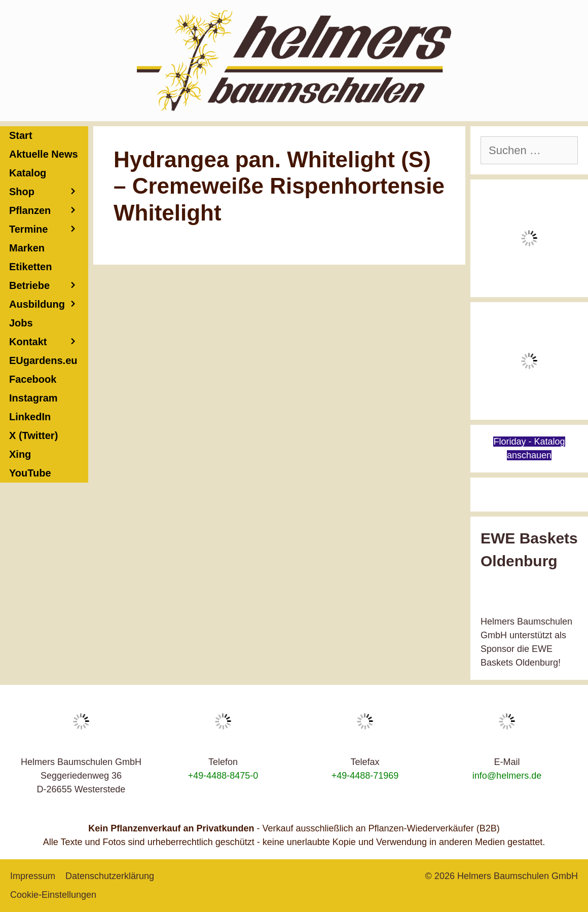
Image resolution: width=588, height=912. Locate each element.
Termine (49, 229)
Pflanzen (49, 211)
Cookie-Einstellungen (53, 895)
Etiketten (30, 267)
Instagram (33, 398)
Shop (49, 192)
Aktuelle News (44, 154)
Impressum (33, 876)
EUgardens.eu (43, 360)
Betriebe (49, 286)
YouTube (30, 473)
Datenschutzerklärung (110, 876)
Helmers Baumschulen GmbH (518, 876)
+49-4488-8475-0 (223, 776)
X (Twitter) (33, 435)
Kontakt (49, 342)
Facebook (33, 379)
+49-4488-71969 (365, 776)
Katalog (28, 173)
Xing (20, 454)
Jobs (21, 323)
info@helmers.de (507, 776)
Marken (27, 248)
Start (21, 135)
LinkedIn (30, 417)
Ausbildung (49, 304)
